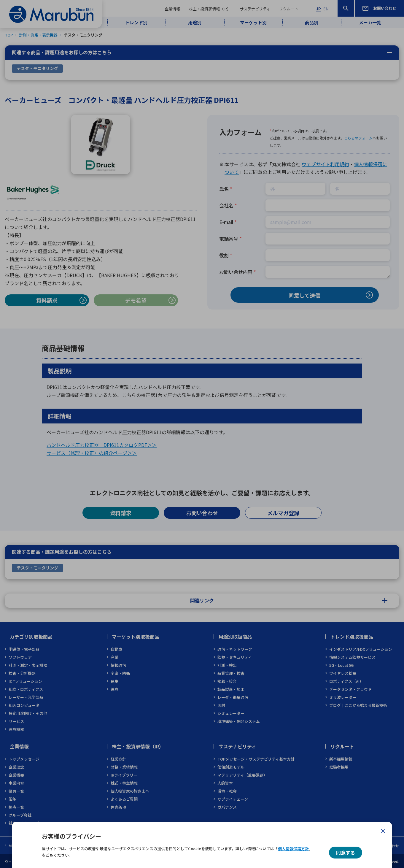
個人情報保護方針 (293, 849)
